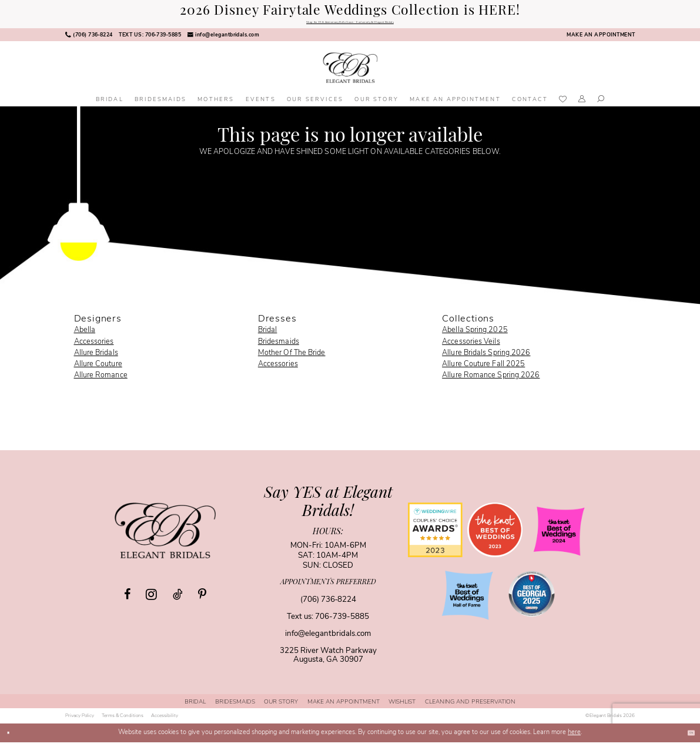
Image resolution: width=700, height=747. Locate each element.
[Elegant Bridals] (165, 535)
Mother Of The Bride (292, 358)
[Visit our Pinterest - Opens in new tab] (202, 599)
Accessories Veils (471, 347)
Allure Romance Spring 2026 (491, 380)
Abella (85, 336)
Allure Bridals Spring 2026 (486, 358)
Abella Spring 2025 (475, 336)
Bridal (268, 336)
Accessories (94, 347)
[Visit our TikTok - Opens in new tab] (177, 599)
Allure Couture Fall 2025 (483, 369)
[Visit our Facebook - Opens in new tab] (127, 599)
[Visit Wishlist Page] (563, 105)
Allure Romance (101, 380)
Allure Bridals (96, 358)
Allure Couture (98, 369)
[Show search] (601, 105)
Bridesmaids (279, 347)
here (574, 737)
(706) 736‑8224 (328, 604)
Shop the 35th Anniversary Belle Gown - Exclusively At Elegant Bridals (350, 25)
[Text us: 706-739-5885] (150, 40)
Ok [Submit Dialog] (686, 737)
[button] (582, 105)
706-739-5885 (342, 622)
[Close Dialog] (12, 738)
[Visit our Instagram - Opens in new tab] (151, 599)
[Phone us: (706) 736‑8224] (89, 40)
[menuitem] (89, 40)
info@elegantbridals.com (328, 639)
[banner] (350, 73)
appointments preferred (328, 588)
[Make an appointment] (601, 40)
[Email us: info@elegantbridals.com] (223, 40)
